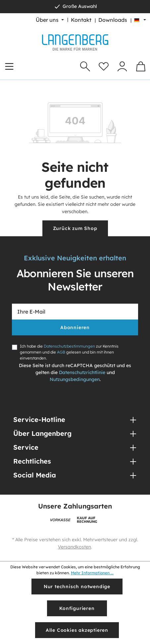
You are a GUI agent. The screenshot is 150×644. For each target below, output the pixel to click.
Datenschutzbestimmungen (69, 346)
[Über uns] (50, 20)
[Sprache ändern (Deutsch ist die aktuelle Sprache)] (140, 20)
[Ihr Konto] (122, 66)
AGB (61, 352)
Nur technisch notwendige (77, 587)
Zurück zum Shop (75, 228)
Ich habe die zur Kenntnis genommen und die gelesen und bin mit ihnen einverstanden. (69, 352)
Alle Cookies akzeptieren (77, 630)
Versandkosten (75, 547)
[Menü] (9, 66)
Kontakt (81, 20)
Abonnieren (75, 327)
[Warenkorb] (141, 66)
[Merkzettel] (104, 66)
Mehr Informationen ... (92, 573)
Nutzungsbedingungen (75, 379)
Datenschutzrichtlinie (82, 372)
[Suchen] (85, 66)
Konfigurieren (77, 608)
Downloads (113, 20)
